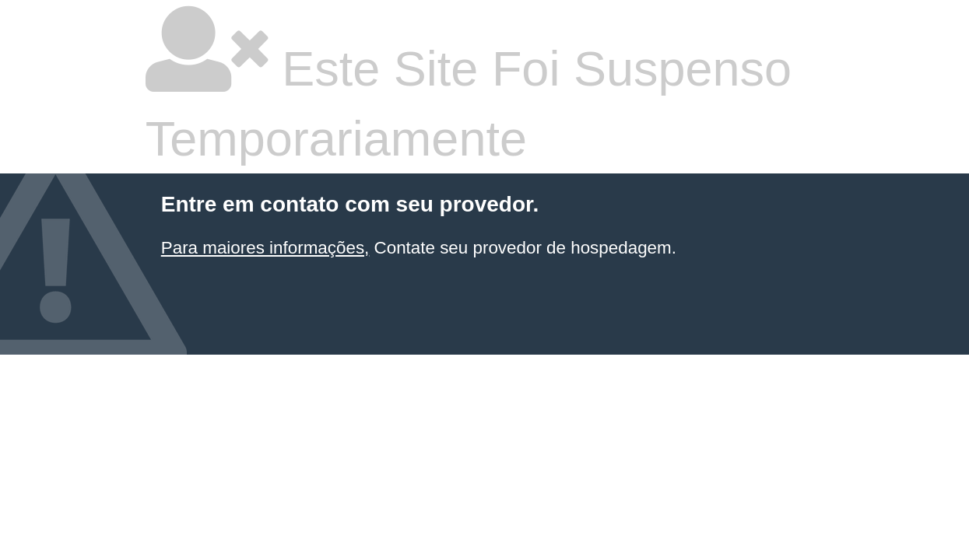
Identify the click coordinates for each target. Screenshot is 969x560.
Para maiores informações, (265, 248)
